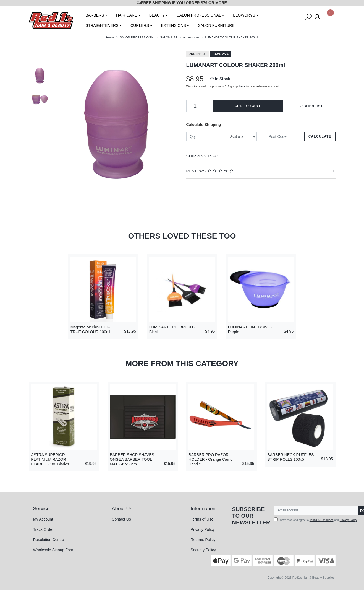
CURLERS (140, 25)
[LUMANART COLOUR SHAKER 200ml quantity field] (197, 106)
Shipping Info (202, 156)
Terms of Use (202, 519)
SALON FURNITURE (216, 25)
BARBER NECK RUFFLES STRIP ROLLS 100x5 (290, 457)
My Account (43, 519)
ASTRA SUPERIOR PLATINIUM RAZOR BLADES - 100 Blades (50, 459)
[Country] (241, 137)
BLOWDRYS (244, 15)
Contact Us (121, 519)
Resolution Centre (49, 540)
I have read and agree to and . (316, 520)
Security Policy (203, 550)
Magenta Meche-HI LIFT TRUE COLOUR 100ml (91, 329)
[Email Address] (316, 510)
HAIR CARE (127, 15)
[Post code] (281, 137)
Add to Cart (248, 106)
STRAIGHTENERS (102, 25)
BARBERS (95, 15)
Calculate (320, 136)
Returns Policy (203, 540)
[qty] (202, 137)
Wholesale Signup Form (54, 550)
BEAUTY (157, 15)
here (242, 86)
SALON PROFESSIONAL (199, 15)
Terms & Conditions (322, 520)
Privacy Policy (203, 529)
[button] (311, 106)
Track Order (43, 529)
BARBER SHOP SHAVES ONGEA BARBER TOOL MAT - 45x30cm (132, 459)
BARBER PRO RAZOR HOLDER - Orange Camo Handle (210, 459)
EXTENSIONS (174, 25)
